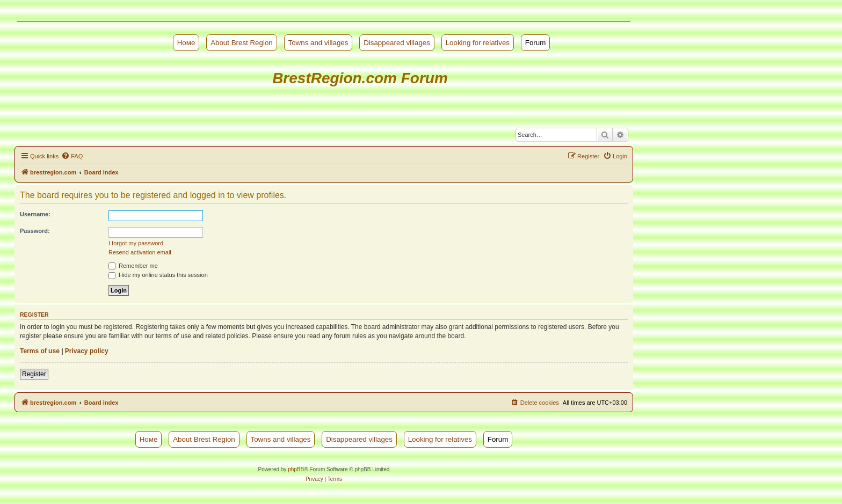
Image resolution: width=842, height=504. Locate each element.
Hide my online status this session (158, 275)
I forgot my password (136, 243)
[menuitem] (72, 156)
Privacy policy (87, 351)
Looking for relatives (478, 43)
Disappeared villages (397, 43)
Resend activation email (140, 252)
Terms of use (40, 351)
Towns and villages (318, 43)
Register (34, 374)
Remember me (133, 266)
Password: (35, 231)
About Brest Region (242, 43)
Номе (186, 43)
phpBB (296, 469)
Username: (35, 214)
